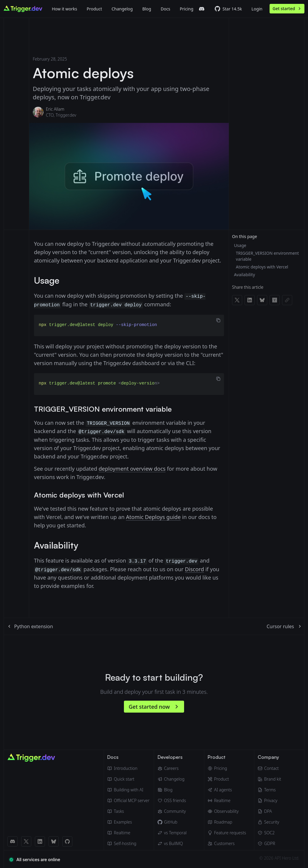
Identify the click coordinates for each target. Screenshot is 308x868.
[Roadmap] (227, 821)
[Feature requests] (227, 832)
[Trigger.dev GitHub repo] (228, 9)
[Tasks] (128, 810)
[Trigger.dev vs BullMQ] (172, 843)
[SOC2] (269, 832)
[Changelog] (122, 9)
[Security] (269, 821)
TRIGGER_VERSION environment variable (267, 256)
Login (257, 9)
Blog (147, 9)
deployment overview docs (132, 468)
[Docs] (165, 9)
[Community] (172, 810)
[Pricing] (227, 767)
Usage (240, 245)
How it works (64, 9)
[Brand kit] (269, 778)
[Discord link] (13, 841)
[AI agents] (227, 789)
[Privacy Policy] (269, 800)
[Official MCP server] (128, 800)
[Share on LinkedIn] (250, 300)
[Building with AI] (128, 789)
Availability (244, 275)
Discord (195, 568)
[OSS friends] (172, 800)
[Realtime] (227, 800)
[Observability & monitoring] (227, 810)
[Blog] (147, 9)
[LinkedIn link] (40, 841)
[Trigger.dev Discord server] (202, 9)
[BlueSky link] (54, 841)
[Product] (94, 9)
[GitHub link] (67, 841)
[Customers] (227, 843)
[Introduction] (128, 767)
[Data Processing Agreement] (269, 810)
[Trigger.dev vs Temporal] (172, 832)
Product (94, 9)
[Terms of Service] (269, 789)
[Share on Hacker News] (275, 300)
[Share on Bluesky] (262, 300)
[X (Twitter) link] (26, 841)
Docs (165, 9)
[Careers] (172, 767)
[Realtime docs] (128, 832)
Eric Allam (55, 109)
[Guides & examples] (128, 821)
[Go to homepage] (23, 9)
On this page (245, 236)
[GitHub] (172, 821)
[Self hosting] (128, 843)
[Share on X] (237, 300)
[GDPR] (269, 843)
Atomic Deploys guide (153, 516)
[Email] (269, 767)
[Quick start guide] (128, 778)
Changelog (122, 9)
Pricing (187, 9)
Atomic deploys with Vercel (262, 267)
